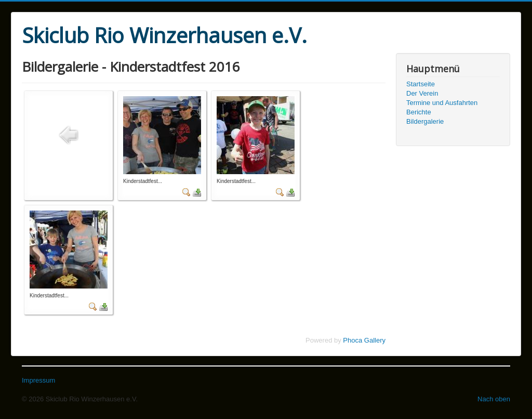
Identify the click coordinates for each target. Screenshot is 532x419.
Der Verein (422, 93)
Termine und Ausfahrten (442, 103)
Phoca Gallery (364, 340)
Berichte (419, 112)
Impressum (38, 380)
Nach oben (494, 399)
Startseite (421, 84)
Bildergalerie (425, 121)
